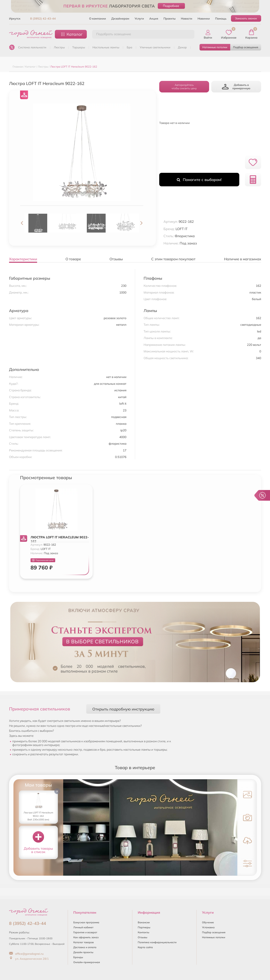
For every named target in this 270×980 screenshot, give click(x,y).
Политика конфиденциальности (157, 942)
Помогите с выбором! (199, 180)
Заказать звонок (246, 18)
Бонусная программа (86, 922)
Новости (187, 18)
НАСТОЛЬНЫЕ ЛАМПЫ (106, 47)
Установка (208, 927)
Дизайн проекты (83, 952)
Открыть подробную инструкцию (123, 709)
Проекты (170, 18)
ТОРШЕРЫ (79, 47)
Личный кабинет (83, 927)
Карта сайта (145, 947)
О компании (98, 18)
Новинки (204, 18)
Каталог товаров (84, 942)
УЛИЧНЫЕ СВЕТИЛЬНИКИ (155, 47)
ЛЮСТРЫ (59, 47)
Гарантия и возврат (85, 932)
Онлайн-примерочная (87, 962)
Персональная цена (43, 560)
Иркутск (15, 18)
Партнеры (144, 927)
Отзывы (143, 937)
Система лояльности (32, 47)
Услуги (139, 18)
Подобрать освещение (114, 34)
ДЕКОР (182, 47)
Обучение (208, 922)
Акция (154, 18)
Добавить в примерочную (236, 87)
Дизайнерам (120, 18)
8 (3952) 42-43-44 (43, 18)
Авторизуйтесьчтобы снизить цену (184, 87)
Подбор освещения (246, 47)
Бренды (78, 957)
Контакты (144, 932)
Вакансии (144, 922)
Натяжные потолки (215, 47)
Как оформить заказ (86, 937)
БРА (129, 47)
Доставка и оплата (85, 947)
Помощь (221, 18)
